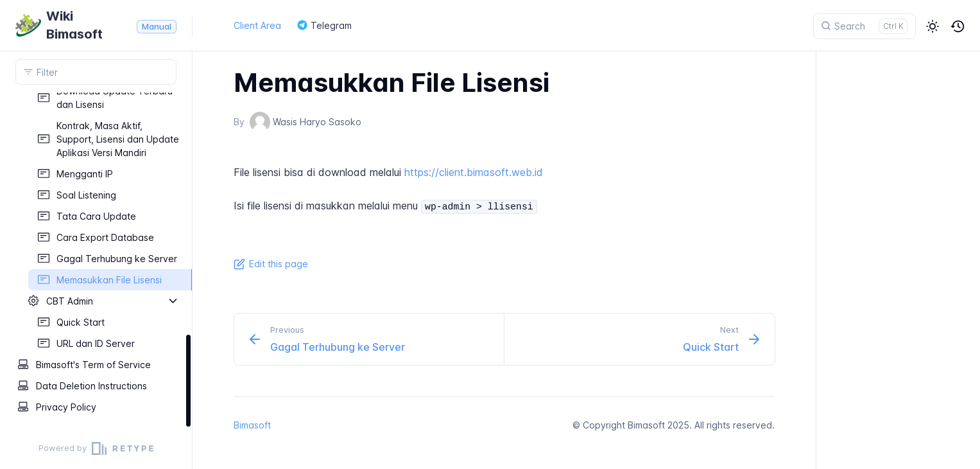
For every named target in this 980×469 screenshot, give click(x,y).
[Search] (864, 26)
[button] (933, 26)
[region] (96, 260)
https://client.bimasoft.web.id (474, 172)
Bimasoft (252, 425)
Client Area (257, 25)
